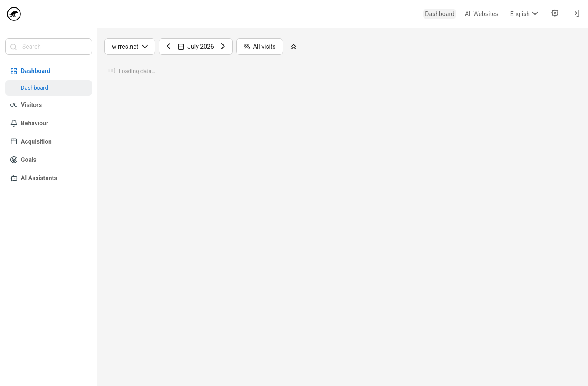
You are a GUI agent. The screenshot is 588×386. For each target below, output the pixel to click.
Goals (23, 160)
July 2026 (196, 47)
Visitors (26, 105)
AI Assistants (34, 178)
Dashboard (30, 71)
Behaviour (29, 123)
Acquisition (31, 141)
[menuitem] (440, 14)
